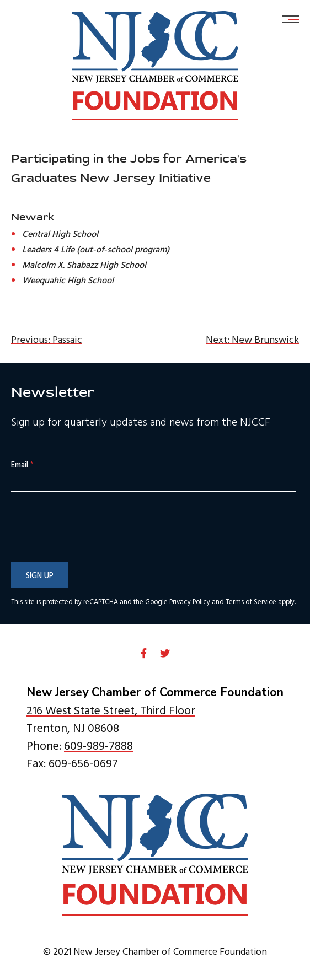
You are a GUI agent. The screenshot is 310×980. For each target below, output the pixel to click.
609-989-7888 (98, 745)
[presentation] (95, 550)
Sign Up (40, 575)
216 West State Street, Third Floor (111, 710)
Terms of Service (251, 602)
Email (22, 465)
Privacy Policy (190, 602)
